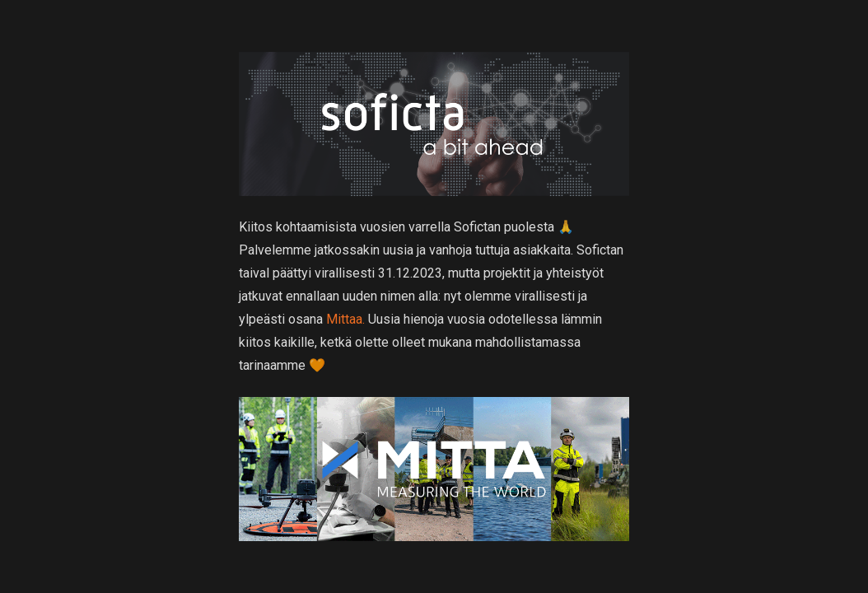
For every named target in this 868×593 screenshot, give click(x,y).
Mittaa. (345, 319)
